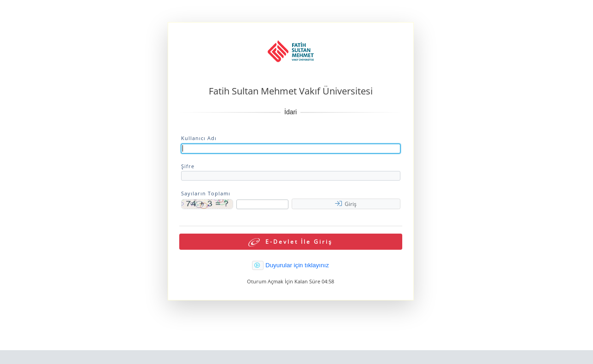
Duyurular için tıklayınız (297, 265)
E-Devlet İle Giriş (291, 242)
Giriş (346, 204)
